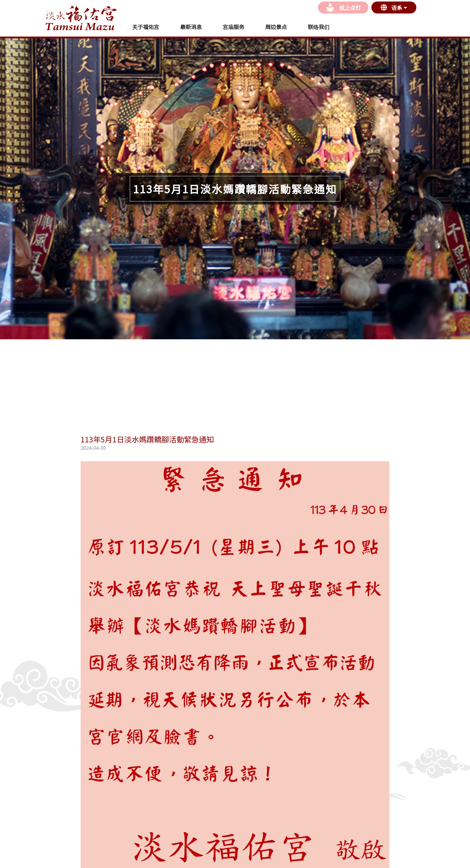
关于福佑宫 (146, 27)
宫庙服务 (234, 27)
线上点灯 (343, 7)
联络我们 (319, 27)
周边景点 (276, 27)
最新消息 (191, 27)
